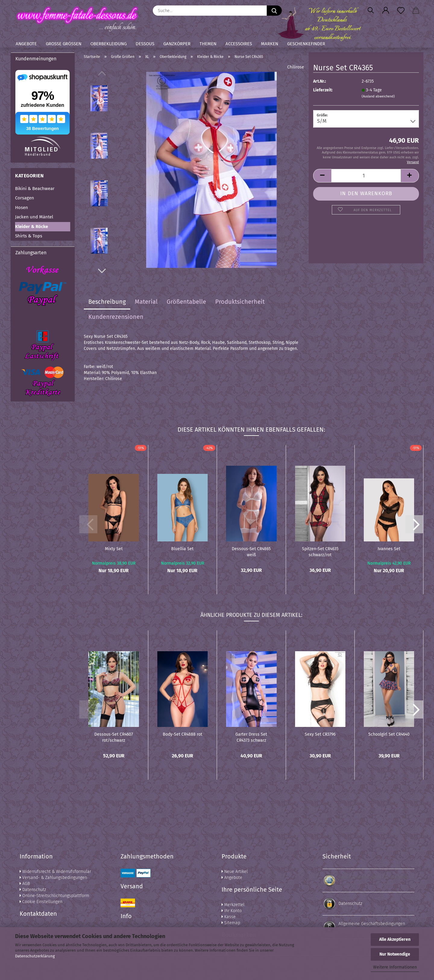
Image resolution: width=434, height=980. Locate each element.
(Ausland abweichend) (378, 96)
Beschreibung (107, 302)
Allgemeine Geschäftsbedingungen (372, 924)
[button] (386, 11)
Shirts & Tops (29, 236)
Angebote (26, 44)
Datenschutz (33, 890)
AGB (25, 884)
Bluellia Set (182, 549)
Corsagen (25, 198)
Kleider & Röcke (31, 227)
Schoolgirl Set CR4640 (389, 734)
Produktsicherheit (240, 302)
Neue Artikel (235, 872)
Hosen (22, 208)
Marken (270, 44)
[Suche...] (274, 11)
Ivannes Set (389, 549)
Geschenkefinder (306, 44)
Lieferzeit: (323, 90)
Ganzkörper (177, 44)
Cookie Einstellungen (41, 902)
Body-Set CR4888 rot (182, 734)
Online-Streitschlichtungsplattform (54, 896)
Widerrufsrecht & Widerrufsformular (55, 872)
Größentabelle (186, 302)
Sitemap (231, 923)
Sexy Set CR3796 (320, 734)
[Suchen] (371, 11)
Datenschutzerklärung (35, 956)
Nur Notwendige (395, 954)
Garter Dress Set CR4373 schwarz (251, 737)
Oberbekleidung (108, 44)
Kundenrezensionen (116, 317)
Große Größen (64, 44)
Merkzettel (233, 905)
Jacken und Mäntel (34, 217)
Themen (208, 44)
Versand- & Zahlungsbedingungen (53, 878)
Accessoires (239, 44)
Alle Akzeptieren (395, 939)
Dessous (145, 44)
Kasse (229, 917)
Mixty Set (114, 549)
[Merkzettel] (401, 11)
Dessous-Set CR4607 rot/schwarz (114, 737)
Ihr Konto (232, 911)
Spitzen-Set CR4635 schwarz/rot (320, 551)
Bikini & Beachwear (35, 189)
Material (146, 302)
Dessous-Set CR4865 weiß (251, 551)
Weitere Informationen (395, 967)
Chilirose (296, 67)
